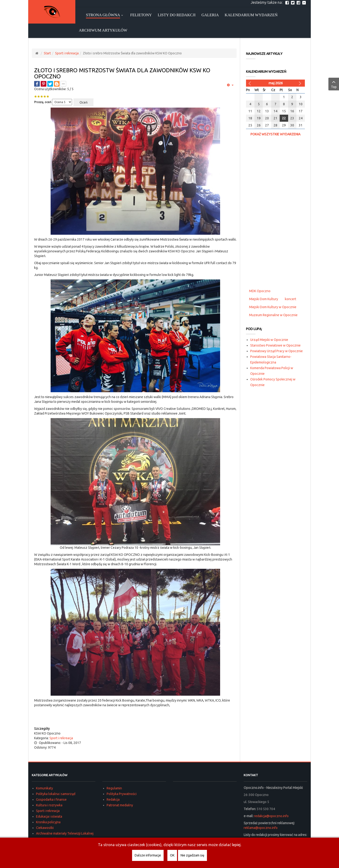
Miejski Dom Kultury (264, 299)
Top (334, 84)
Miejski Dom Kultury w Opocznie (273, 307)
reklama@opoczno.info (261, 828)
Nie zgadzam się (192, 855)
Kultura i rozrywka (49, 805)
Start (47, 53)
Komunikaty (44, 788)
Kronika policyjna (48, 822)
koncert (291, 299)
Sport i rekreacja (67, 53)
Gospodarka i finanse (51, 799)
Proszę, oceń (43, 102)
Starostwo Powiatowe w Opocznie (275, 345)
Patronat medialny (120, 805)
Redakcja (113, 799)
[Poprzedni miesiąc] (250, 83)
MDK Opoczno (260, 291)
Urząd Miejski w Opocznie (269, 340)
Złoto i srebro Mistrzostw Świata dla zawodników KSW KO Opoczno (122, 73)
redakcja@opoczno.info (271, 816)
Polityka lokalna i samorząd (56, 794)
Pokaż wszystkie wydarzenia (275, 134)
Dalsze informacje (148, 855)
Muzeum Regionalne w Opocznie (273, 315)
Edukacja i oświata (49, 816)
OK (172, 855)
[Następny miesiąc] (301, 83)
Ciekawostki (45, 828)
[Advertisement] (135, 717)
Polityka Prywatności (122, 794)
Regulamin (114, 788)
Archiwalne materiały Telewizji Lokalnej (65, 833)
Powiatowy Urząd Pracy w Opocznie (276, 351)
